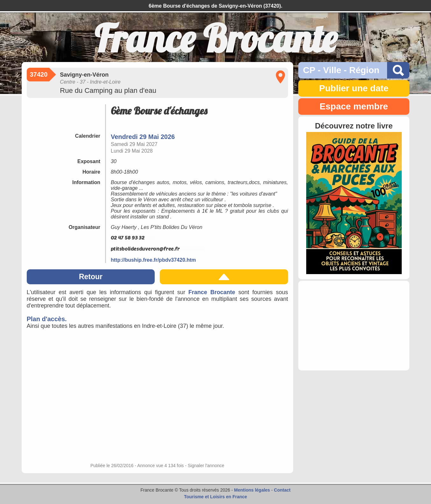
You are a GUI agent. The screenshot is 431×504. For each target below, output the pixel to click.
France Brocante (212, 292)
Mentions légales (252, 490)
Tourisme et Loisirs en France (215, 497)
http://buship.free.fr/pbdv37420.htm (153, 260)
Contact (282, 490)
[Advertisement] (354, 326)
